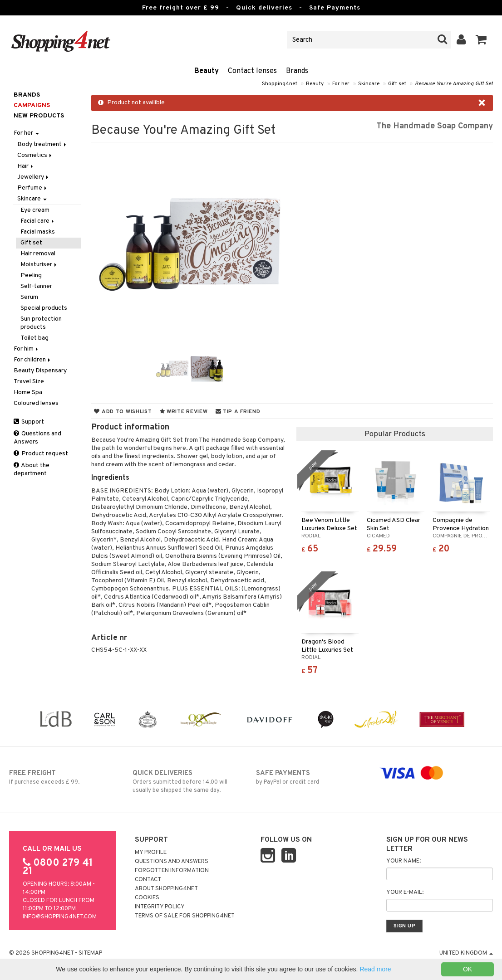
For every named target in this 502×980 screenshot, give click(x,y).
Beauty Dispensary (40, 371)
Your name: (404, 861)
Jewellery (34, 177)
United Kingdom (466, 953)
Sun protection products (41, 323)
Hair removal (38, 254)
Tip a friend (238, 412)
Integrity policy (160, 907)
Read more (375, 969)
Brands (297, 71)
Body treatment (42, 144)
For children (33, 360)
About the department (32, 470)
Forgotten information (172, 871)
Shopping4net (280, 84)
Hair (26, 166)
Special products (44, 308)
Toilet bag (34, 338)
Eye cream (35, 210)
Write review (184, 412)
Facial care (38, 221)
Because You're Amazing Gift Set (454, 84)
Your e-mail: (405, 892)
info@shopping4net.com (60, 917)
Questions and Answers (37, 438)
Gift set (397, 84)
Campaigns (32, 105)
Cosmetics (35, 155)
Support (29, 422)
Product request (41, 454)
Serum (29, 297)
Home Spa (28, 392)
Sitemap (90, 953)
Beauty (207, 71)
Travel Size (29, 382)
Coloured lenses (36, 403)
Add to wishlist (123, 412)
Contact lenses (252, 71)
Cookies (147, 898)
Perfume (33, 188)
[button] (481, 40)
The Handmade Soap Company (435, 126)
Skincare (369, 84)
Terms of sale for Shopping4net (185, 916)
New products (39, 116)
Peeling (31, 275)
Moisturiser (39, 265)
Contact (148, 880)
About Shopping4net (166, 889)
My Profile (151, 853)
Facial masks (38, 232)
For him (27, 349)
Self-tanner (36, 286)
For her (341, 84)
